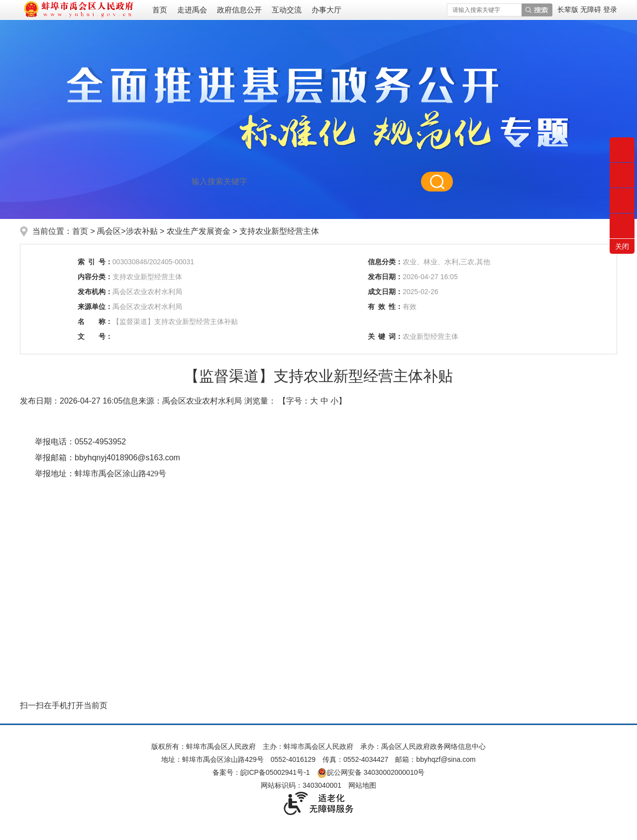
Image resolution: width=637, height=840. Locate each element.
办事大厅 (326, 10)
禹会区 (109, 231)
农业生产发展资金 (200, 231)
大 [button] (314, 401)
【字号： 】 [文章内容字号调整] (312, 401)
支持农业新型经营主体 (279, 231)
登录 (610, 9)
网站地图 (362, 785)
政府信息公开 (239, 10)
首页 (160, 10)
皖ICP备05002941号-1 (275, 772)
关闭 (622, 246)
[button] (569, 9)
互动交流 (287, 10)
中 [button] (324, 401)
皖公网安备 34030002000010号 (371, 772)
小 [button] (334, 401)
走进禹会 (192, 10)
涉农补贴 (143, 231)
